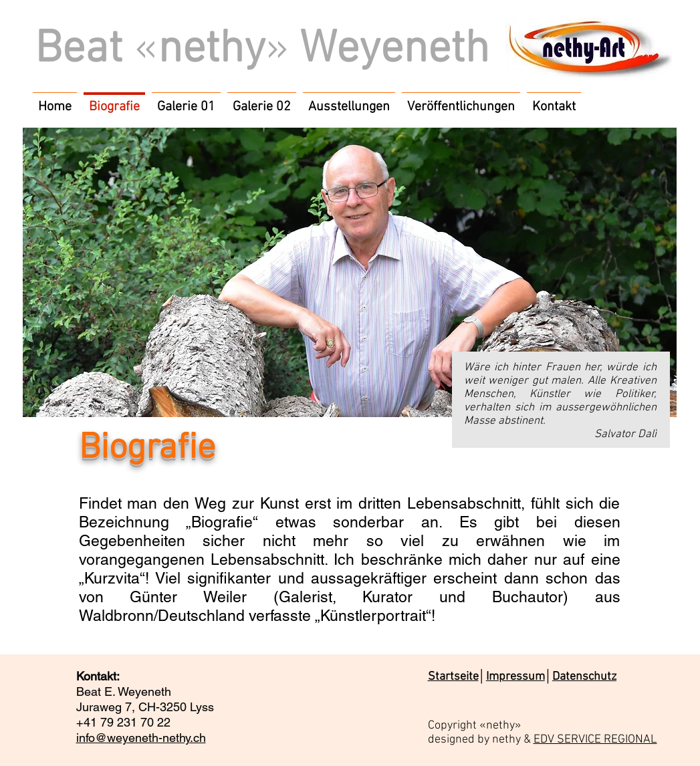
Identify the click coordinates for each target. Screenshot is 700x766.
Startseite (453, 677)
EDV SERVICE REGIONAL (595, 740)
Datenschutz (584, 677)
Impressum (515, 677)
